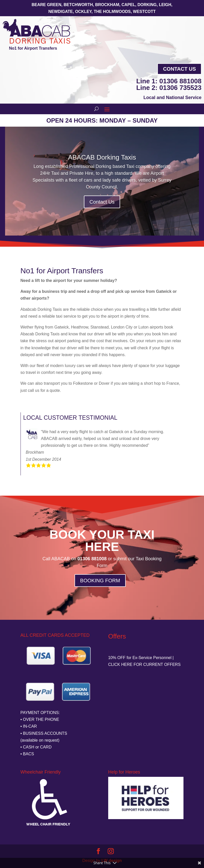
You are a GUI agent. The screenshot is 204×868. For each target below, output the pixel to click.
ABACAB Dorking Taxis (102, 158)
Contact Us (179, 69)
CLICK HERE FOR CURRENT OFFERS (144, 664)
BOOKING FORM (100, 581)
